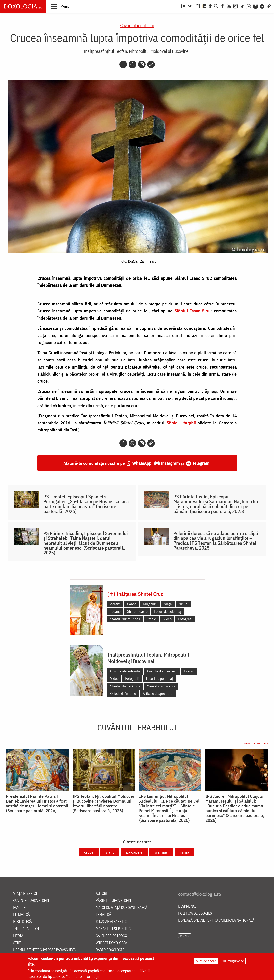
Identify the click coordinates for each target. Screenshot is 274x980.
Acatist (115, 604)
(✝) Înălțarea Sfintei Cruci (136, 594)
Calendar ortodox (111, 936)
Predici (152, 619)
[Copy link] (151, 64)
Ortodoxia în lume (123, 693)
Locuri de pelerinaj (168, 611)
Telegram (201, 463)
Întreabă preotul (28, 929)
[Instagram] (235, 6)
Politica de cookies (195, 914)
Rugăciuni (150, 604)
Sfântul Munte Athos (125, 619)
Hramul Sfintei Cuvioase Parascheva (44, 950)
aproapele (134, 852)
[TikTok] (242, 6)
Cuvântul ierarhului (137, 25)
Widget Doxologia (111, 943)
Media (18, 936)
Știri (17, 943)
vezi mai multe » (256, 743)
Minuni (183, 604)
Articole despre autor (158, 693)
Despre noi (187, 906)
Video (167, 619)
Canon (132, 604)
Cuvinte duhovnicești (162, 671)
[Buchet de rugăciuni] (210, 6)
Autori (102, 894)
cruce (89, 852)
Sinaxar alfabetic (111, 922)
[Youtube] (229, 6)
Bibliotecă (22, 922)
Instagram (170, 463)
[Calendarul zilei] (204, 6)
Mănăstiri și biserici (161, 686)
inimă (184, 852)
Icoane (115, 611)
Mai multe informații (82, 977)
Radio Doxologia (110, 950)
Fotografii (185, 619)
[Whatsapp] (132, 64)
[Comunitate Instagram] (256, 6)
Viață (168, 604)
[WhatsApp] (249, 6)
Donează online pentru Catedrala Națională (216, 921)
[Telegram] (262, 6)
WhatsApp (142, 463)
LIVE (189, 6)
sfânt (110, 852)
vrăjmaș (161, 852)
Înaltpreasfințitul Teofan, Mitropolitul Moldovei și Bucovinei (137, 51)
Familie (19, 908)
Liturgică (21, 915)
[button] (60, 6)
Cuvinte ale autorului (125, 671)
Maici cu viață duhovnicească (121, 908)
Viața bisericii (26, 894)
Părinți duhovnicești (114, 901)
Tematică (103, 915)
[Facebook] (222, 6)
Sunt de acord (206, 961)
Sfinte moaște (137, 611)
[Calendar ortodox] (198, 6)
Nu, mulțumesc (233, 961)
